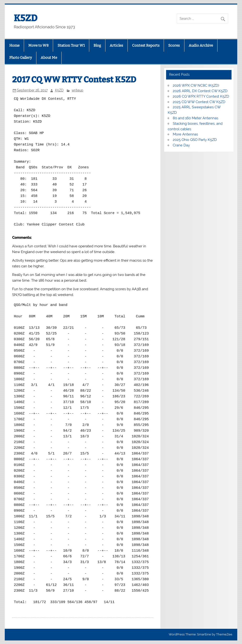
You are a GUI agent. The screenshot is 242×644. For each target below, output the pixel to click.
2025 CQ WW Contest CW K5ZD (199, 102)
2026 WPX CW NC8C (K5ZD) (196, 85)
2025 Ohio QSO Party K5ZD (195, 140)
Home (14, 45)
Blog (97, 45)
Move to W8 (38, 45)
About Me (49, 58)
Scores (174, 45)
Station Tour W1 (71, 45)
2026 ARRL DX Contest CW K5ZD (200, 91)
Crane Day (181, 145)
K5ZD (26, 18)
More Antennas (185, 134)
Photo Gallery (21, 58)
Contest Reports (146, 45)
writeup (77, 90)
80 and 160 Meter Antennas (195, 118)
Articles (116, 45)
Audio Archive (201, 45)
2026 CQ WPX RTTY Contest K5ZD (201, 96)
